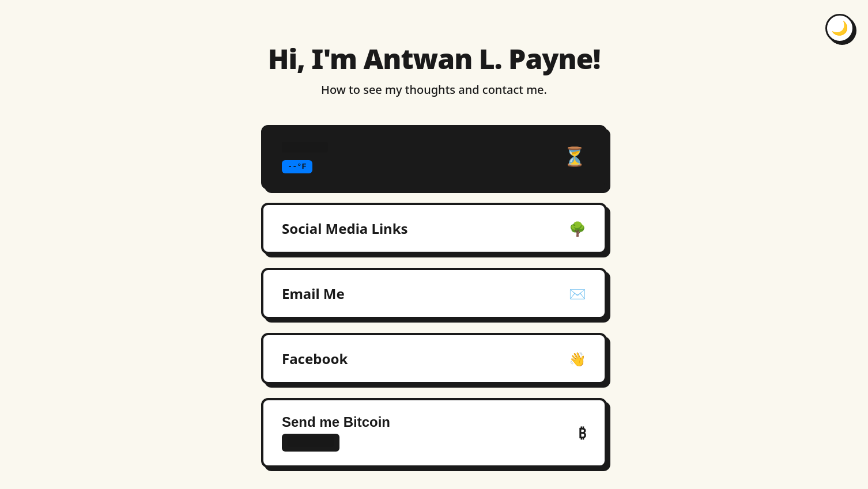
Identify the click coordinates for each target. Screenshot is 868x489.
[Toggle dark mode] (840, 28)
